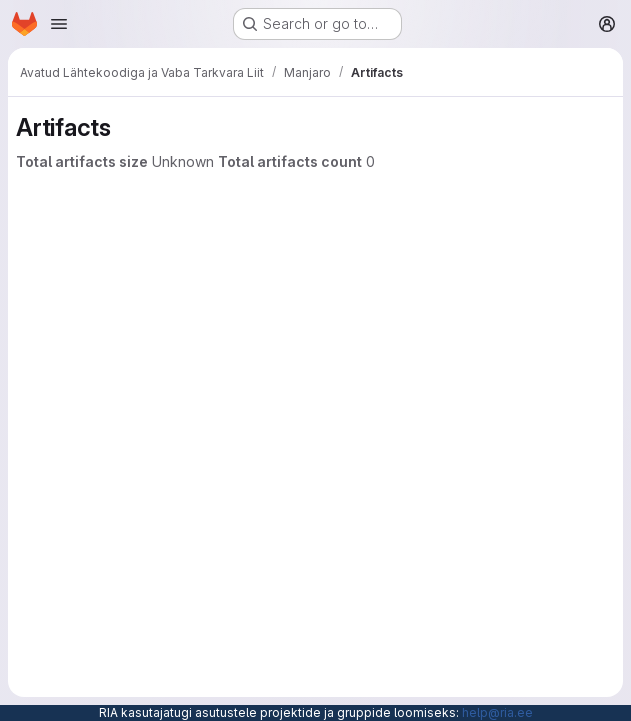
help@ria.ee (497, 712)
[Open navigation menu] (59, 24)
